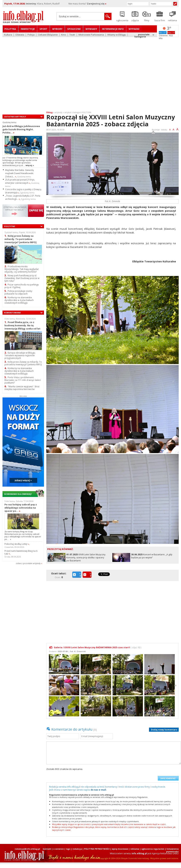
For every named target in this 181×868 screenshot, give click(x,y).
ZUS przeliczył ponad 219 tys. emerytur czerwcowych (20, 181)
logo (68, 849)
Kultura (8, 35)
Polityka (10, 29)
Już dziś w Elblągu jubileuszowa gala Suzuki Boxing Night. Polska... (21, 129)
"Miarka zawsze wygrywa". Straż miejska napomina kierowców (22, 388)
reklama (135, 849)
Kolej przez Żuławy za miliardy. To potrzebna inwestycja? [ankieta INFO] (20, 239)
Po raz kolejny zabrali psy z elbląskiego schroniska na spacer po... (21, 508)
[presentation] (129, 774)
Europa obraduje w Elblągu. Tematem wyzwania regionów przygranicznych (20, 355)
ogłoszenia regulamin (153, 849)
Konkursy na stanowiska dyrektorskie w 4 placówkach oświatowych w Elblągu (19, 300)
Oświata (20, 35)
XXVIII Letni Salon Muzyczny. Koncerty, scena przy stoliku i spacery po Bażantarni (86, 558)
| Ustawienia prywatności (172, 850)
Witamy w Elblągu (117, 35)
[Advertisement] (34, 72)
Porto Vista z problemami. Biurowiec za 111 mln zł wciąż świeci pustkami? (23, 380)
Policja (31, 35)
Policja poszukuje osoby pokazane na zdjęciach (18, 292)
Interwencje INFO (113, 29)
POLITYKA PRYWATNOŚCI (97, 849)
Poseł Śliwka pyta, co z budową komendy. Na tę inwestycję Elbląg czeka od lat (22, 325)
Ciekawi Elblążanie (48, 35)
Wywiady (91, 29)
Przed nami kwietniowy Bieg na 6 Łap (21, 552)
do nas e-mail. (99, 790)
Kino (64, 35)
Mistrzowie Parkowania (91, 35)
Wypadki (134, 29)
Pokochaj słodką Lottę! (17, 544)
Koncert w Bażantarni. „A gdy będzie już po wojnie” (152, 556)
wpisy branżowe (120, 849)
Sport (43, 29)
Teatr (72, 35)
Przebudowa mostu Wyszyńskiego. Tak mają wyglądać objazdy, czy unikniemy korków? (22, 269)
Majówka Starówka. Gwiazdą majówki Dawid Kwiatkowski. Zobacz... (19, 173)
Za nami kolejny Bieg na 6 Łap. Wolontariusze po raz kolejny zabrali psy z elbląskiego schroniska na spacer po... (23, 535)
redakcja (77, 849)
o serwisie (58, 849)
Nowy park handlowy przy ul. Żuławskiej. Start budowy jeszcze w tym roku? (22, 278)
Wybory (57, 29)
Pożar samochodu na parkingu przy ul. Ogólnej (22, 286)
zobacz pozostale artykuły (28, 563)
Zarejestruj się (97, 4)
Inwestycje (28, 29)
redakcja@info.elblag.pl (27, 849)
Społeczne (74, 29)
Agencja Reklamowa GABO (165, 853)
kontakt (47, 849)
